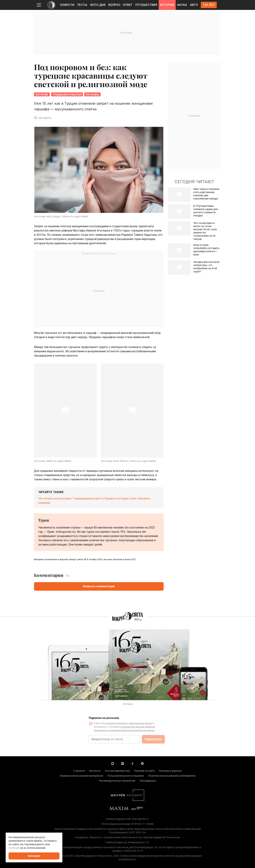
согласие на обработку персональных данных (129, 724)
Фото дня (98, 5)
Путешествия (146, 5)
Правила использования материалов (82, 776)
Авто (194, 5)
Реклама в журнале (170, 771)
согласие (14, 848)
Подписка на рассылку (104, 718)
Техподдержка (148, 781)
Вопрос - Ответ (120, 5)
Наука (182, 5)
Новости (67, 5)
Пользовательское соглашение (126, 776)
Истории (167, 5)
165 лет (209, 5)
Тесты (82, 5)
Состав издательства (117, 771)
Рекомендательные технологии (117, 781)
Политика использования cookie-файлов (172, 776)
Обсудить (43, 118)
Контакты (95, 771)
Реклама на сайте (144, 771)
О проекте (79, 771)
